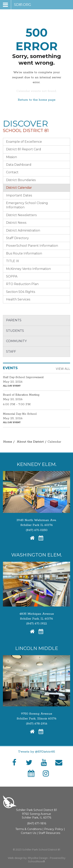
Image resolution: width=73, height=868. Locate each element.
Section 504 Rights (21, 292)
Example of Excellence (24, 142)
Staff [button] (11, 352)
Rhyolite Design (38, 858)
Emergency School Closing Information (27, 205)
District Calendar (19, 188)
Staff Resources (49, 833)
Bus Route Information (24, 253)
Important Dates (19, 195)
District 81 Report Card (24, 149)
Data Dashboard (19, 165)
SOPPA (12, 276)
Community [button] (16, 341)
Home (8, 442)
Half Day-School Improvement (23, 377)
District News (16, 223)
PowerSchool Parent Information (32, 246)
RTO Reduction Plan (22, 284)
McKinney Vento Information (28, 269)
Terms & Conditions (29, 829)
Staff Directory (17, 238)
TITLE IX (13, 261)
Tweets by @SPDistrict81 (37, 752)
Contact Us (28, 833)
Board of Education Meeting (21, 395)
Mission (11, 157)
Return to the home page (37, 100)
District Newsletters (21, 215)
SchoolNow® (36, 861)
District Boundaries (21, 180)
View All (63, 369)
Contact (12, 172)
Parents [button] (14, 320)
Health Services (18, 299)
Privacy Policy (54, 829)
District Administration (23, 230)
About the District (30, 442)
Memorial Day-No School (20, 414)
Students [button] (15, 331)
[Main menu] (17, 5)
